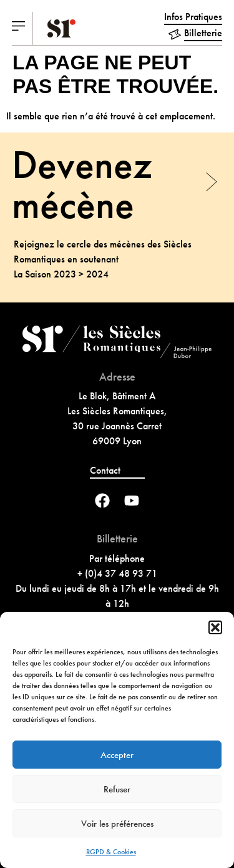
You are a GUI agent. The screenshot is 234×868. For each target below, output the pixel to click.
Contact (105, 470)
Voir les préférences (117, 824)
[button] (215, 627)
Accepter (117, 755)
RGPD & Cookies (111, 852)
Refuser (117, 789)
